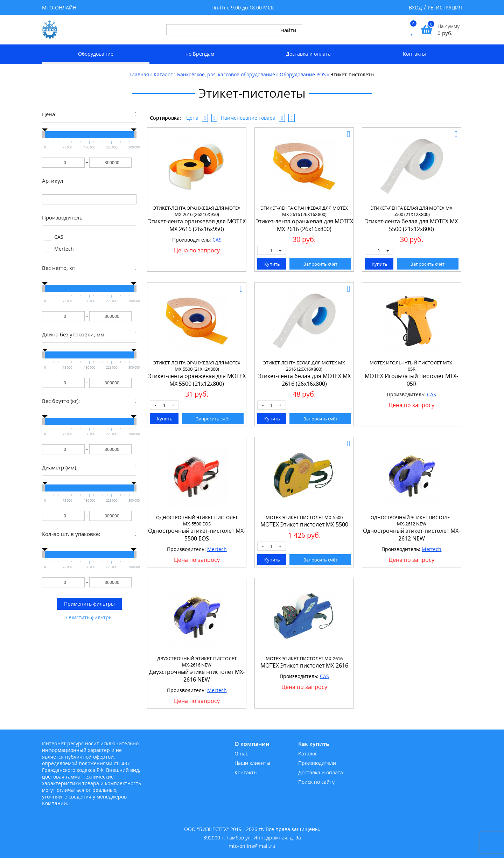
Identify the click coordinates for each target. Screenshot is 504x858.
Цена (192, 118)
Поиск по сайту (316, 782)
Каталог (308, 754)
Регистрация (445, 8)
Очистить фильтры (89, 617)
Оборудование (96, 54)
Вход (415, 8)
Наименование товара (248, 118)
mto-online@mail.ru (252, 846)
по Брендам (200, 54)
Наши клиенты (252, 763)
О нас (241, 754)
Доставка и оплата (308, 54)
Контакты (414, 54)
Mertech (217, 549)
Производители (317, 763)
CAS (217, 240)
